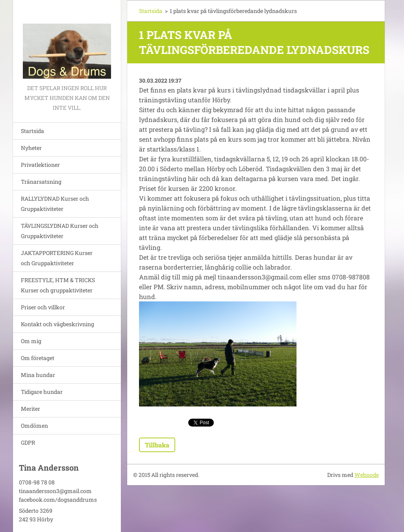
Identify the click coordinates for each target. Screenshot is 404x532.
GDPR (28, 442)
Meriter (31, 409)
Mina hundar (38, 375)
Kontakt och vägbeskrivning (57, 324)
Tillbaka (157, 445)
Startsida (32, 131)
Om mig (31, 341)
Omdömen (34, 426)
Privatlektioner (40, 165)
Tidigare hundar (42, 392)
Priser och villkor (43, 307)
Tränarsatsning (41, 182)
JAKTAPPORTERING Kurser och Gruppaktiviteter (57, 258)
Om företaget (38, 358)
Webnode (367, 475)
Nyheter (31, 148)
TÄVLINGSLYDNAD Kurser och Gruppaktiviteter (60, 231)
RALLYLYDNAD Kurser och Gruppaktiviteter (55, 204)
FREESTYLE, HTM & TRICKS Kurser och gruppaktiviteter (58, 285)
